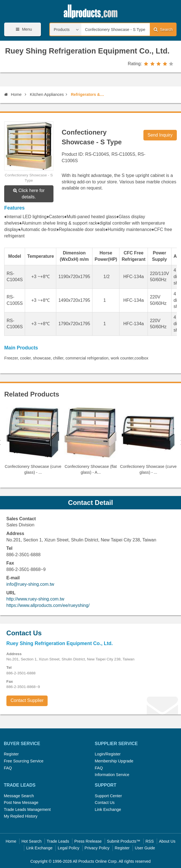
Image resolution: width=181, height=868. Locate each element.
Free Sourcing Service (24, 761)
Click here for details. (29, 194)
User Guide (145, 848)
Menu (23, 29)
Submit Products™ (124, 841)
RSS (150, 841)
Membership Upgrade (114, 761)
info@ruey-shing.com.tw (30, 584)
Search (163, 29)
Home (13, 94)
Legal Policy (69, 848)
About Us (167, 841)
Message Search (19, 796)
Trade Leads (58, 841)
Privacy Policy (97, 848)
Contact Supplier (27, 700)
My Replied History (21, 816)
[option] (33, 442)
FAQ (8, 768)
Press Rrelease (88, 841)
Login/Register (108, 754)
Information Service (112, 775)
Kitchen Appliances (47, 94)
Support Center (108, 796)
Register (11, 754)
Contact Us (105, 803)
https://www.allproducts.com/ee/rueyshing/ (48, 605)
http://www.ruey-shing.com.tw (35, 599)
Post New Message (21, 803)
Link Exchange (108, 809)
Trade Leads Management (27, 809)
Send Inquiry (160, 135)
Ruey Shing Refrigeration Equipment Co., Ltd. (87, 51)
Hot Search (31, 841)
